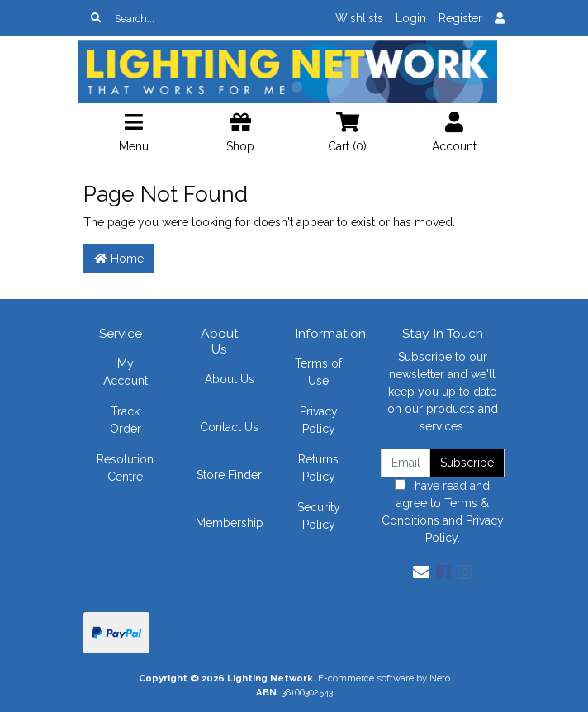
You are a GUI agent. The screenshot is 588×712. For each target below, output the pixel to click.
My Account (126, 372)
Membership (230, 523)
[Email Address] (405, 463)
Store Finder (229, 475)
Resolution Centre (125, 468)
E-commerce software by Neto (384, 678)
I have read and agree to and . (443, 512)
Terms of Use (318, 372)
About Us (230, 379)
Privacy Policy (319, 420)
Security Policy (319, 516)
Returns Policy (318, 468)
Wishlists (359, 18)
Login (411, 18)
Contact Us (229, 427)
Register (460, 18)
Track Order (126, 420)
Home (119, 259)
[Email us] (421, 572)
